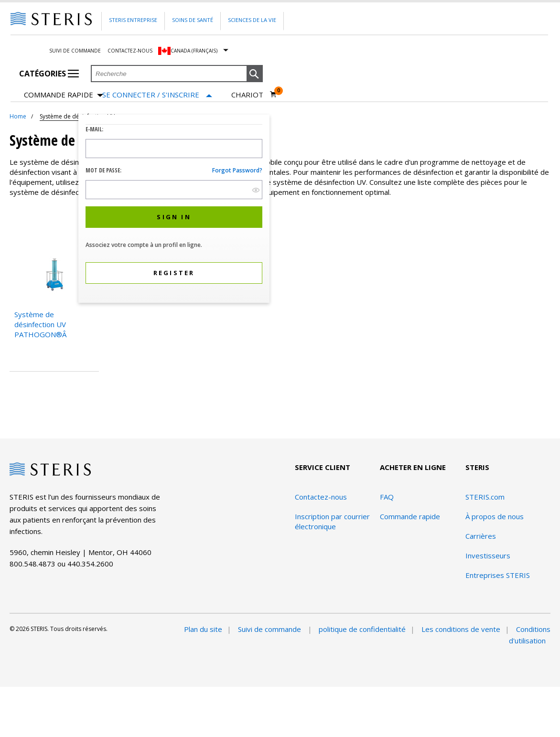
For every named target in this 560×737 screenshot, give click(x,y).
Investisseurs (488, 555)
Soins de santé (193, 20)
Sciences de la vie (252, 20)
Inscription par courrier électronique (332, 521)
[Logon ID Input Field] (174, 149)
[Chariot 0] (254, 95)
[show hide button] (256, 190)
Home (18, 116)
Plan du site (203, 629)
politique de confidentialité (362, 629)
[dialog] (174, 210)
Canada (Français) (194, 51)
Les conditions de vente (461, 629)
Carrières (481, 536)
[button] (255, 74)
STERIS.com (485, 497)
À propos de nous (495, 516)
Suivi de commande (75, 51)
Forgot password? (237, 170)
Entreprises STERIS (498, 575)
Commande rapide (64, 95)
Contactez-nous (130, 51)
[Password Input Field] (174, 190)
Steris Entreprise (133, 20)
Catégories (49, 74)
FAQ (387, 497)
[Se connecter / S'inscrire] (157, 95)
